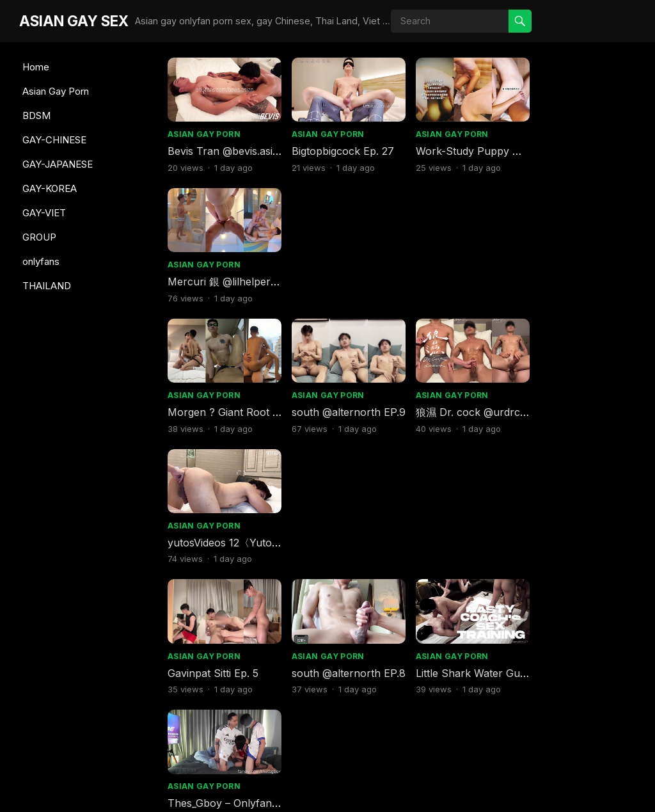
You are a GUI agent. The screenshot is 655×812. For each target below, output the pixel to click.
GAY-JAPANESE (58, 164)
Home (36, 67)
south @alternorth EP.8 (346, 407)
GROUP (39, 237)
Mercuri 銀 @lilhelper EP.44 (478, 536)
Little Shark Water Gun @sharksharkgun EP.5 (278, 664)
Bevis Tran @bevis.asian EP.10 (362, 664)
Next (473, 728)
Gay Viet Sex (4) (450, 664)
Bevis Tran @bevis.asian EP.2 (238, 149)
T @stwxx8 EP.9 (207, 536)
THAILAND (47, 286)
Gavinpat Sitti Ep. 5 (213, 407)
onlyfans (41, 261)
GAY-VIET (44, 213)
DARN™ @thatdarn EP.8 (589, 664)
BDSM (36, 115)
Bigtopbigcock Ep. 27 (340, 149)
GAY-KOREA (50, 188)
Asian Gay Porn (56, 91)
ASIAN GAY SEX (74, 21)
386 (427, 728)
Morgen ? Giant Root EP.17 (233, 278)
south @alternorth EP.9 (346, 278)
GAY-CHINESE (54, 140)
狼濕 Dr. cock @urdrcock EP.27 (486, 278)
